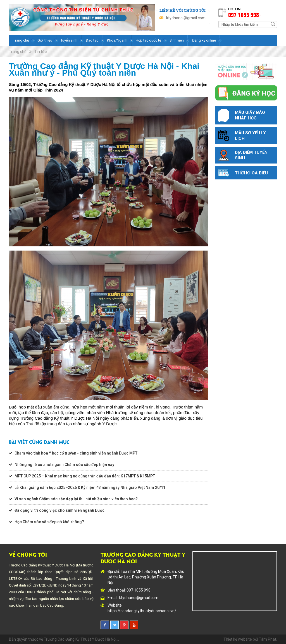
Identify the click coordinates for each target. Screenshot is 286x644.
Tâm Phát (268, 639)
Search (273, 24)
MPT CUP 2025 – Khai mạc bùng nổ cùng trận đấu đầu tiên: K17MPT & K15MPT (85, 476)
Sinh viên (177, 40)
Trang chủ (21, 40)
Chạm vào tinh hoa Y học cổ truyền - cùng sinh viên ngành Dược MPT (76, 453)
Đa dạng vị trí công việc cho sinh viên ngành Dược (59, 510)
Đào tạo (92, 40)
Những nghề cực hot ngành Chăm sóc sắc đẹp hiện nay (64, 465)
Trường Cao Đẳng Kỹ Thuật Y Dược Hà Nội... (81, 639)
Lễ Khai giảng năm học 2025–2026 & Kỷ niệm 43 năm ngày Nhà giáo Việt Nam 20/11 (90, 487)
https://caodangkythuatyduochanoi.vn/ (142, 611)
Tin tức (40, 52)
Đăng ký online (204, 40)
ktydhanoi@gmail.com (186, 18)
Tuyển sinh (69, 40)
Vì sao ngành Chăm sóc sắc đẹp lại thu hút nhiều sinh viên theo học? (76, 499)
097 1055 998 (244, 15)
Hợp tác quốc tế (148, 40)
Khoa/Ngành (117, 40)
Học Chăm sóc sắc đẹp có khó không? (49, 522)
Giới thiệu (45, 40)
